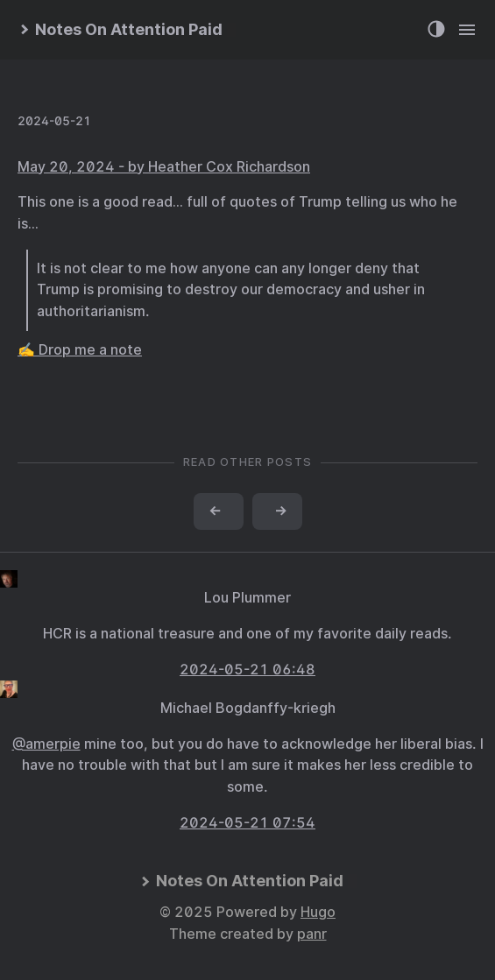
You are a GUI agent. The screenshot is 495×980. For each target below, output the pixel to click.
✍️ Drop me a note (80, 350)
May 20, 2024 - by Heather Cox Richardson (164, 167)
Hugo (318, 912)
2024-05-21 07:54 (247, 823)
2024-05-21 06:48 (247, 670)
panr (312, 934)
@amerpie (46, 744)
